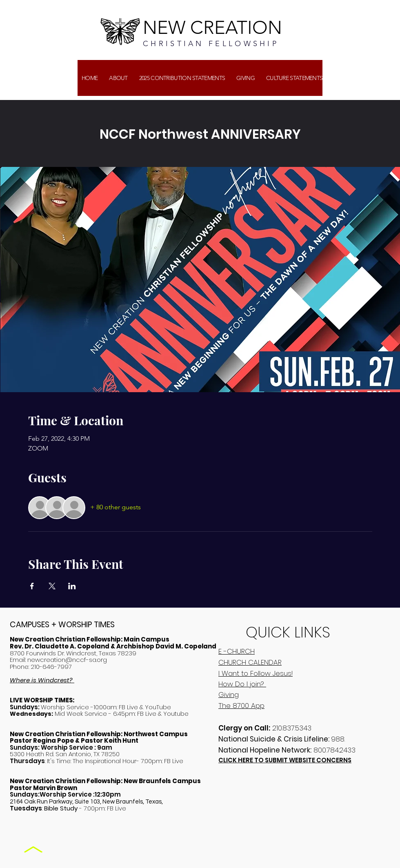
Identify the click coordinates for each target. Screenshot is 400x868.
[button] (246, 78)
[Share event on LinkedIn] (72, 586)
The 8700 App (241, 706)
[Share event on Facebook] (32, 586)
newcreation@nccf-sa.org (67, 660)
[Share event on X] (52, 586)
